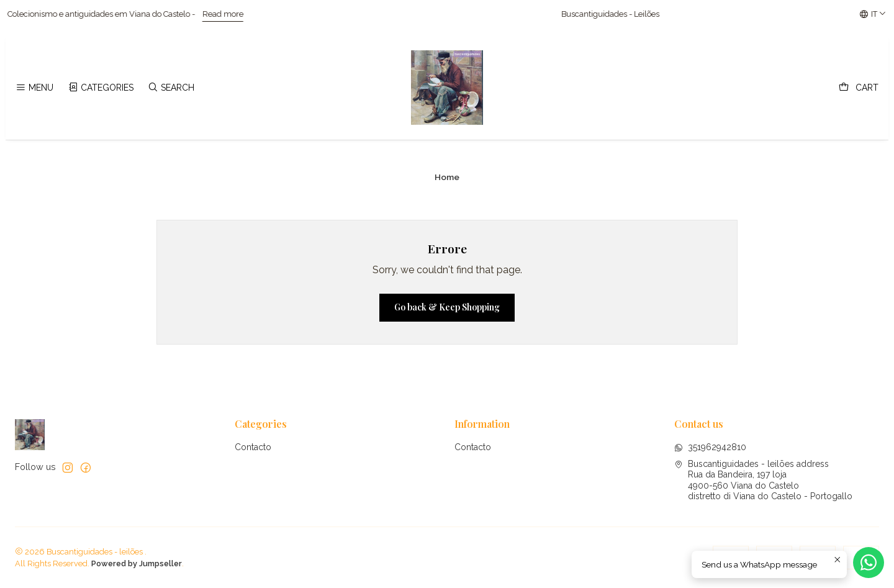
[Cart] (859, 88)
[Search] (171, 88)
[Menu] (34, 88)
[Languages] (873, 14)
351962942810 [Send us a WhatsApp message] (710, 447)
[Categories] (100, 88)
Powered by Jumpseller (137, 563)
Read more (233, 14)
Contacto (253, 447)
